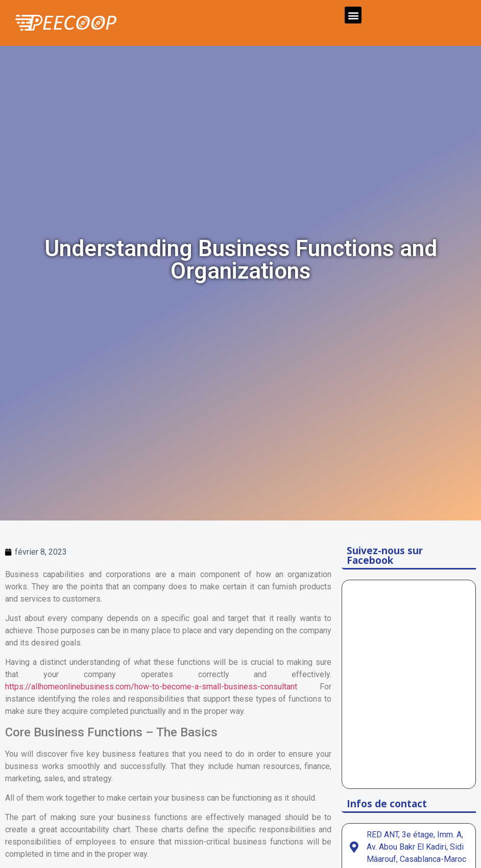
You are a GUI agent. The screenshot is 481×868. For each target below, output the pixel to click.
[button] (353, 15)
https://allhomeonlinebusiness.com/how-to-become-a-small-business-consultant (151, 687)
